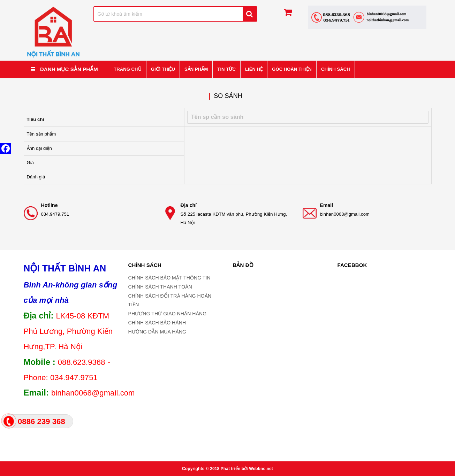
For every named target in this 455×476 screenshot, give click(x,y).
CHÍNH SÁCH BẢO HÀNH (157, 323)
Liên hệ (254, 69)
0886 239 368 (41, 421)
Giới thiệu (163, 69)
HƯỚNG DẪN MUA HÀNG (157, 332)
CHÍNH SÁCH (336, 69)
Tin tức (226, 69)
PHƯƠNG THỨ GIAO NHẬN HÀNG (168, 314)
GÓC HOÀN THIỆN (292, 69)
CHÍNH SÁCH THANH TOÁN (160, 287)
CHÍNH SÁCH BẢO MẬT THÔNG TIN (169, 278)
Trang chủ (128, 69)
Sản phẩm (196, 69)
